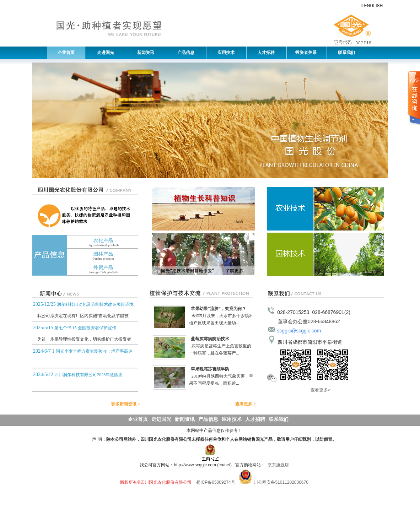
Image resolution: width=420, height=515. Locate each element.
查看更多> (320, 390)
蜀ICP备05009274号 (216, 482)
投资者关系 (305, 53)
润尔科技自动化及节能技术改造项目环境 (95, 304)
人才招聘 (264, 53)
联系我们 (345, 53)
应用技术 (224, 53)
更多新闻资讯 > (128, 404)
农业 (325, 209)
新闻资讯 (144, 53)
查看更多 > (248, 404)
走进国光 (104, 53)
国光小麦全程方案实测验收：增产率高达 (94, 351)
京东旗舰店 (278, 465)
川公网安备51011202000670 (281, 482)
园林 (85, 255)
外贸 (85, 269)
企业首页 (66, 53)
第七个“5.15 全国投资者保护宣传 (85, 328)
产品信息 (184, 53)
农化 (85, 242)
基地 (203, 254)
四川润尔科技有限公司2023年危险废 (88, 375)
